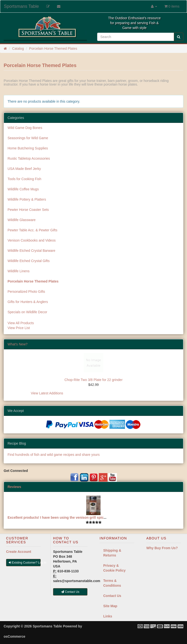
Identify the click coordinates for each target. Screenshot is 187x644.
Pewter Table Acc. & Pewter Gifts (32, 230)
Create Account (19, 552)
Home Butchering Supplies (28, 148)
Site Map (110, 606)
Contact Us (112, 596)
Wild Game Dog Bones (25, 128)
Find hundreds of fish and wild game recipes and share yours (54, 455)
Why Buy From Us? (162, 548)
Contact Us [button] (70, 592)
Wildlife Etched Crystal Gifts (29, 261)
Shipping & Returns (112, 553)
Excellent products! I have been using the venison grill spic (56, 517)
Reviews (14, 487)
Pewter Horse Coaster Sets (28, 210)
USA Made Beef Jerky (24, 169)
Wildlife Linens (19, 271)
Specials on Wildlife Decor (27, 312)
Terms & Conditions (112, 583)
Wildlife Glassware (22, 220)
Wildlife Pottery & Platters (27, 199)
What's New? (18, 344)
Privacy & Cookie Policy (114, 568)
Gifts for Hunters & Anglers (28, 302)
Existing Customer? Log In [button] (25, 563)
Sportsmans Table (21, 6)
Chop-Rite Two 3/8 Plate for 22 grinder (94, 380)
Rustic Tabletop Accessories (29, 158)
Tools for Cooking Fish (24, 179)
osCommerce (14, 636)
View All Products (21, 323)
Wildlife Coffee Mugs (23, 189)
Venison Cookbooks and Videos (32, 240)
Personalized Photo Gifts (26, 292)
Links (108, 616)
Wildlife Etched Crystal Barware (31, 251)
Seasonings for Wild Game (28, 138)
